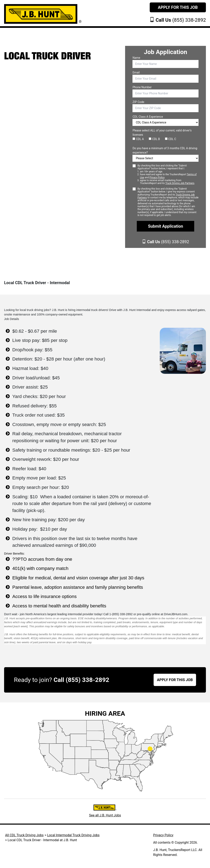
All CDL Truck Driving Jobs (24, 835)
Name (136, 58)
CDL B (154, 139)
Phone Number (142, 87)
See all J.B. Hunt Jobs (105, 815)
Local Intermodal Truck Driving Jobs (73, 835)
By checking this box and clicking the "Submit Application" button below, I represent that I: (168, 175)
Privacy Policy (157, 177)
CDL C (171, 139)
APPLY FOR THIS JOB (175, 680)
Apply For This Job (178, 7)
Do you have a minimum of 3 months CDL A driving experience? (165, 150)
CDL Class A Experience (148, 117)
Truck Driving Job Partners (180, 183)
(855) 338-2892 (181, 20)
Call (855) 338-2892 (81, 680)
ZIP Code (138, 102)
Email (136, 72)
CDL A (138, 139)
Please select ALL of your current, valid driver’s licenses (162, 133)
